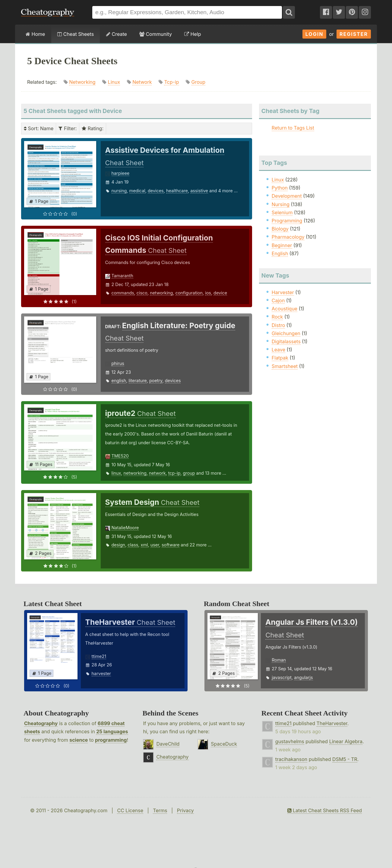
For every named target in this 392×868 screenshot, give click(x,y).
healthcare (177, 191)
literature (138, 381)
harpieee (121, 173)
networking (161, 293)
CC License (130, 810)
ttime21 (99, 656)
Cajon (278, 300)
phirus (118, 363)
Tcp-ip (171, 82)
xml (144, 545)
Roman (279, 660)
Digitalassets (286, 341)
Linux (114, 82)
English (280, 253)
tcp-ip (174, 473)
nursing (119, 191)
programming (111, 740)
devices (156, 191)
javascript (282, 677)
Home (35, 34)
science (79, 740)
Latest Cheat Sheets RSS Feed (325, 810)
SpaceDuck (224, 744)
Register (354, 34)
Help (193, 34)
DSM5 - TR (345, 759)
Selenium (282, 212)
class (133, 545)
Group (199, 82)
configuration (189, 293)
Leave (278, 350)
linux (116, 473)
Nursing (281, 204)
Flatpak (280, 358)
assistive (199, 191)
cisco (142, 293)
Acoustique (285, 309)
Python (280, 188)
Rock (277, 317)
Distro (278, 325)
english (119, 381)
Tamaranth (122, 276)
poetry (156, 381)
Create (117, 34)
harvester (101, 673)
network (157, 473)
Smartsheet (285, 366)
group (189, 473)
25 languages (112, 731)
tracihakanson (291, 759)
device (220, 293)
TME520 (120, 456)
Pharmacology (288, 237)
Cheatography (41, 723)
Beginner (282, 245)
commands (123, 293)
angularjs (303, 677)
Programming (287, 221)
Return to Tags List (293, 128)
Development (287, 196)
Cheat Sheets (76, 34)
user (155, 545)
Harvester (283, 292)
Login (315, 34)
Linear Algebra (346, 741)
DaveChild (168, 744)
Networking (82, 82)
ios (208, 293)
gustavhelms (290, 741)
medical (137, 191)
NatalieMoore (125, 528)
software (171, 545)
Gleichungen (286, 333)
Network (142, 82)
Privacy (185, 810)
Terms (160, 810)
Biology (280, 229)
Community (156, 34)
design (119, 545)
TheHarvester (332, 723)
